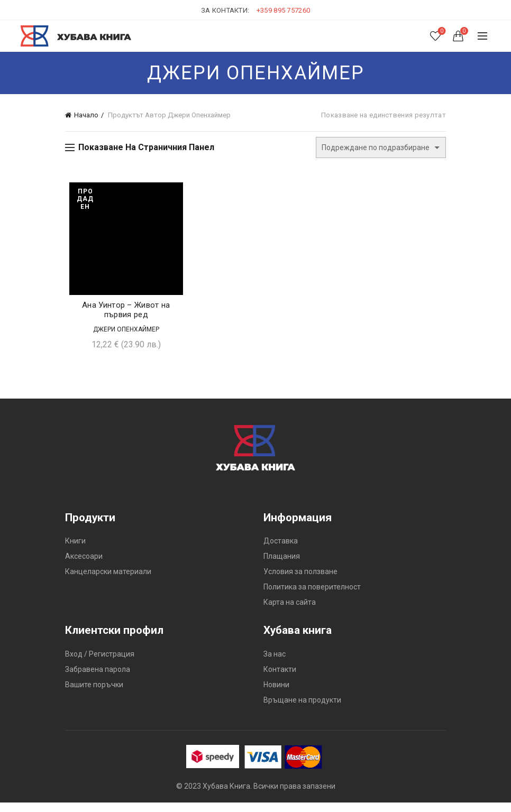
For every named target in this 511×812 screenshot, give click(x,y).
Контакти (280, 678)
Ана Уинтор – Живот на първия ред (123, 319)
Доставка (281, 550)
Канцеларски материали (108, 581)
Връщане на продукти (302, 709)
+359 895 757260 (284, 10)
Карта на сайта (290, 612)
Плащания (282, 566)
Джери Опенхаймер (124, 338)
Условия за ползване (300, 581)
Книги (75, 550)
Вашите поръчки (94, 694)
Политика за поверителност (312, 596)
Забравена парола (98, 678)
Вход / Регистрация (100, 663)
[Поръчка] (381, 147)
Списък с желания (440, 31)
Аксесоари (84, 566)
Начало (86, 115)
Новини (276, 694)
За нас (275, 663)
